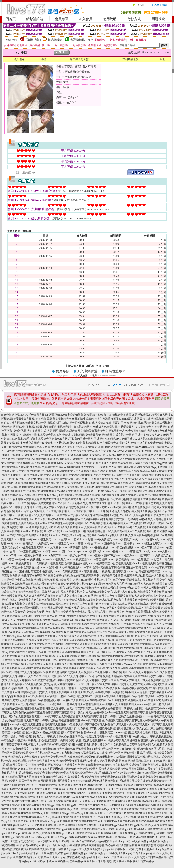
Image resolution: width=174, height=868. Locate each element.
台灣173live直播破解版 (95, 547)
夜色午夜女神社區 (104, 475)
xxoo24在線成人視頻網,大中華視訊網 (75, 459)
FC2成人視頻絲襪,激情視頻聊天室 (153, 439)
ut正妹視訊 (121, 491)
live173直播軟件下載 (29, 555)
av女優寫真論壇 (33, 499)
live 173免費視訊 (19, 519)
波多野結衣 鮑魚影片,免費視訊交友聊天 (108, 415)
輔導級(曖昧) (56, 40)
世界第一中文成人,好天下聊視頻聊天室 (71, 451)
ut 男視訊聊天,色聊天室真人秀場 (151, 415)
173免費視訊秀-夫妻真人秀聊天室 (149, 523)
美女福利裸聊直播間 (93, 519)
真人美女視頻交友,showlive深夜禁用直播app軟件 (124, 451)
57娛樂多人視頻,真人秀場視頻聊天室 (32, 455)
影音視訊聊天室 (126, 503)
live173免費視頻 (139, 560)
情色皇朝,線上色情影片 (155, 459)
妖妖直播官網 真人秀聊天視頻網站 (23, 495)
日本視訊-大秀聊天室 (25, 507)
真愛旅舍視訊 (10, 523)
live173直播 (111, 551)
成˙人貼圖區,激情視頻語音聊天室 (63, 431)
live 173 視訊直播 (77, 560)
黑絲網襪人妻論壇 (89, 495)
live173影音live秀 (104, 491)
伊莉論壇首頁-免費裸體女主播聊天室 (94, 503)
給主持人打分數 (79, 59)
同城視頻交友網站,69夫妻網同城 (113, 439)
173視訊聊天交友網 (147, 503)
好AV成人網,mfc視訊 (85, 447)
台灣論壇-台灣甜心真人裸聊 (122, 471)
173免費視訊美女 (161, 555)
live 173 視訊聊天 (140, 555)
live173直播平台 (125, 543)
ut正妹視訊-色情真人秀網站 (114, 511)
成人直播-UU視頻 (87, 376)
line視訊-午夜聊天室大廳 (124, 515)
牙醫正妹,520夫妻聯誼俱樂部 (66, 415)
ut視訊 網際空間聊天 (160, 491)
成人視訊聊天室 (138, 491)
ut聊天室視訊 (90, 572)
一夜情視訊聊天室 (32, 475)
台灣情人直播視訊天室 (42, 535)
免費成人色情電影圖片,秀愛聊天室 (114, 427)
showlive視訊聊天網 (74, 531)
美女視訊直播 (139, 511)
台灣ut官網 (55, 568)
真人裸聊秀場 (165, 507)
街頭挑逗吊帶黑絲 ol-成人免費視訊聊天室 (84, 483)
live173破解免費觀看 (20, 564)
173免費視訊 (141, 527)
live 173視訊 (123, 555)
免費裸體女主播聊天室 (70, 515)
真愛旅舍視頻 (74, 491)
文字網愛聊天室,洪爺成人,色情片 (119, 443)
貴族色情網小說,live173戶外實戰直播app (25, 415)
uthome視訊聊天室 (99, 564)
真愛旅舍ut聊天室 (122, 531)
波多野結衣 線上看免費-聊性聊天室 (52, 479)
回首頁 (11, 19)
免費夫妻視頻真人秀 (41, 527)
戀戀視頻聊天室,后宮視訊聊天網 (115, 435)
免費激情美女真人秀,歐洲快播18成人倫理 (48, 447)
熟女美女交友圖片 (136, 495)
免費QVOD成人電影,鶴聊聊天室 (151, 447)
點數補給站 (35, 19)
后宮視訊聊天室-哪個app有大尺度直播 (105, 535)
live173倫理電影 (13, 499)
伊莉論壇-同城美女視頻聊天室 (28, 487)
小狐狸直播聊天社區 (160, 487)
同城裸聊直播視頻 (120, 483)
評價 (99, 366)
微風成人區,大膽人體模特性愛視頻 (68, 423)
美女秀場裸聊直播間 (80, 475)
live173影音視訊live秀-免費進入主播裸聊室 (55, 519)
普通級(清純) (78, 40)
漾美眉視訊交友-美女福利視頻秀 (125, 479)
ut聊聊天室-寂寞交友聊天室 (131, 487)
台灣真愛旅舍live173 (36, 568)
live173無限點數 (52, 547)
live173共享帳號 (71, 547)
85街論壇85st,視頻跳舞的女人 (58, 471)
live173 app (75, 551)
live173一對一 (60, 551)
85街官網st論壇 (19, 535)
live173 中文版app (161, 551)
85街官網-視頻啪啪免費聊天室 (128, 499)
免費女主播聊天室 (54, 499)
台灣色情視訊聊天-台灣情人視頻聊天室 (24, 511)
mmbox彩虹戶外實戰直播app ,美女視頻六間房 (81, 455)
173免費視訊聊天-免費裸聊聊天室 (109, 523)
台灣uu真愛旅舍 (13, 568)
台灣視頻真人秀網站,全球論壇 (111, 463)
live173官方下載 (143, 547)
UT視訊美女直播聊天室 (112, 572)
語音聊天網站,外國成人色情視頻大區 (119, 459)
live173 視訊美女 (28, 503)
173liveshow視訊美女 (54, 560)
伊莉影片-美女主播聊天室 (99, 487)
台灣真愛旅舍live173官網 (77, 568)
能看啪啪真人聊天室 (47, 483)
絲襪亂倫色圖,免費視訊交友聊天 (128, 455)
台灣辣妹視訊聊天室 (60, 511)
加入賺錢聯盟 (87, 371)
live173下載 (9, 555)
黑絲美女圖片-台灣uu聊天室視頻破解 (87, 499)
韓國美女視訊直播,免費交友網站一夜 (23, 443)
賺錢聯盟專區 (115, 371)
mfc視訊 (57, 531)
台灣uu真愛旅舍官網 (104, 568)
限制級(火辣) (33, 40)
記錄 (106, 366)
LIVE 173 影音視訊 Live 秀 (134, 551)
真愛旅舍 (88, 491)
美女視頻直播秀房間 (56, 475)
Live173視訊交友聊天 (148, 543)
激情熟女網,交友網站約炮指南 (34, 459)
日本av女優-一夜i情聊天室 (89, 479)
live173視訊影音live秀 (69, 535)
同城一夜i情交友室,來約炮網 (152, 435)
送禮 (43, 59)
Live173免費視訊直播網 (68, 572)
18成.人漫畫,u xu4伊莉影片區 (106, 423)
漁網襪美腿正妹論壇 (113, 495)
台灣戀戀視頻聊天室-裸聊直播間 (135, 475)
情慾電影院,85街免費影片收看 (99, 467)
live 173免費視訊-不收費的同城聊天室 (66, 523)
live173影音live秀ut (93, 551)
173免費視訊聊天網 (145, 531)
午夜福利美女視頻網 (144, 483)
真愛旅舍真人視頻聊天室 (69, 527)
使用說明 (110, 19)
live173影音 (44, 551)
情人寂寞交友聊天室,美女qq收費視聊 (151, 463)
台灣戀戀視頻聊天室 (78, 507)
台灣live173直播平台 (103, 543)
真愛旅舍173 (9, 572)
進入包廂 (19, 59)
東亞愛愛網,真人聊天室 (15, 467)
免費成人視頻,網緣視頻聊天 (79, 435)
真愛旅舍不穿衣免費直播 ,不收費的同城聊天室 (66, 439)
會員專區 (62, 19)
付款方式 (134, 19)
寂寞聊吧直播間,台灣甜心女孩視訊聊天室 (68, 427)
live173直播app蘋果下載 (101, 555)
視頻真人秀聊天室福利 (153, 471)
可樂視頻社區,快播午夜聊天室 (25, 431)
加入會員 (86, 19)
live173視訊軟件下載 (74, 555)
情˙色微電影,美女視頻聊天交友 (56, 419)
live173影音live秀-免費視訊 (96, 539)
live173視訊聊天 (42, 539)
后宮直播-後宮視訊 (42, 572)
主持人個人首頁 (75, 366)
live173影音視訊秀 (118, 560)
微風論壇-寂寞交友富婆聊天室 (65, 487)
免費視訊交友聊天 (116, 519)
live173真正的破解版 (121, 547)
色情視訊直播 (26, 483)
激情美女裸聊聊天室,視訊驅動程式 (104, 431)
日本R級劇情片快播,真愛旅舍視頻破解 (39, 435)
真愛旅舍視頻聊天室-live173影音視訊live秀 (26, 531)
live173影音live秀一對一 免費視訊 (21, 560)
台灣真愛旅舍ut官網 (129, 568)
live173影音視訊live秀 (18, 479)
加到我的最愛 (130, 59)
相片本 (90, 366)
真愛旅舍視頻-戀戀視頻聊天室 (146, 535)
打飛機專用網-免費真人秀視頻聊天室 (150, 519)
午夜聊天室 (64, 503)
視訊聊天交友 (99, 507)
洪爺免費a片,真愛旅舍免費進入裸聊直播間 (55, 467)
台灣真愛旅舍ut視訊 (76, 564)
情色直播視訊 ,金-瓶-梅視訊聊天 (24, 427)
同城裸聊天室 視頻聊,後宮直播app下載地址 (142, 467)
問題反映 (158, 19)
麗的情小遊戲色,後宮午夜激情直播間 (97, 419)
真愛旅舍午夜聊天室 (161, 527)
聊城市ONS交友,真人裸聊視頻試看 (71, 463)
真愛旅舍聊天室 (27, 515)
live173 (56, 539)
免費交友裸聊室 (48, 503)
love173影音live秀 (80, 543)
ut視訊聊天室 (56, 564)
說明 (163, 59)
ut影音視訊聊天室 (121, 564)
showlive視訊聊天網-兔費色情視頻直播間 (132, 507)
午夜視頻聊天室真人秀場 (90, 471)
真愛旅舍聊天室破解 (53, 491)
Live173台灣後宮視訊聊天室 (144, 572)
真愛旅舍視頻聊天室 (30, 523)
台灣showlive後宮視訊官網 (157, 568)
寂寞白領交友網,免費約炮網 (114, 447)
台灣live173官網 (70, 539)
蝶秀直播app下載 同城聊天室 (61, 495)
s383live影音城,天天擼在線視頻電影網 (142, 419)
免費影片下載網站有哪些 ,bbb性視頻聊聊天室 (72, 443)
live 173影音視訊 (97, 560)
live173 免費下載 (51, 555)
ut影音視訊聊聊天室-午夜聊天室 (21, 491)
